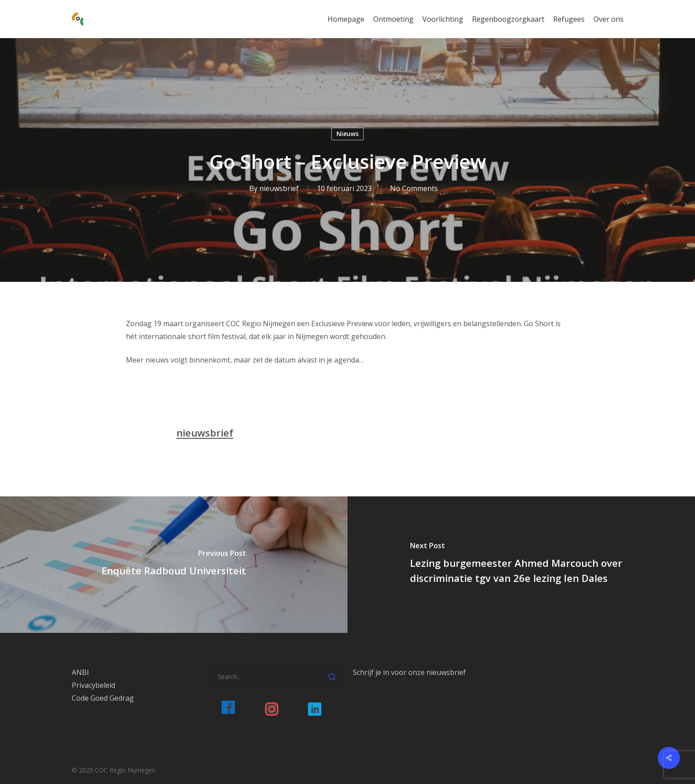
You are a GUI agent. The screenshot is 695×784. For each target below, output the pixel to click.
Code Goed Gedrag (103, 698)
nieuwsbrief (279, 188)
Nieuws (347, 134)
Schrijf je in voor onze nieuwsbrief (409, 672)
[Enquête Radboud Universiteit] (174, 564)
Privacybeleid (94, 685)
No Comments (414, 188)
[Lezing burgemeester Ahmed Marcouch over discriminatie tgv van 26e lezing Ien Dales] (521, 564)
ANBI (80, 672)
